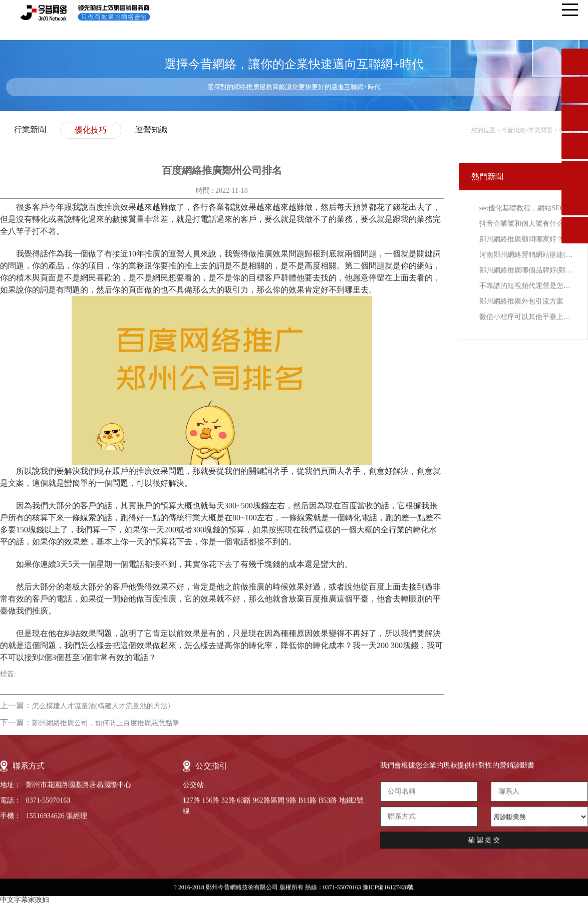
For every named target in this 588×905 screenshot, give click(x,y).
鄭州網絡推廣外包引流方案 (521, 301)
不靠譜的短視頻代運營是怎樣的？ (527, 286)
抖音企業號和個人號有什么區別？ (527, 224)
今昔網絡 (513, 130)
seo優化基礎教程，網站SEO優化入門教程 (527, 208)
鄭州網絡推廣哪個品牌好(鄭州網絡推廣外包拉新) (527, 270)
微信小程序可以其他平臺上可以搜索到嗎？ (527, 317)
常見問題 (540, 130)
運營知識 (151, 129)
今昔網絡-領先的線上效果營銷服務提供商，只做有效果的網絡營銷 (92, 13)
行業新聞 (30, 129)
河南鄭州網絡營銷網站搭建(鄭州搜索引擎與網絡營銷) (527, 255)
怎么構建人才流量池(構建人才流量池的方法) (101, 706)
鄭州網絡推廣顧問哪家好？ (521, 239)
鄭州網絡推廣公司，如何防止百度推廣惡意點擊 (106, 723)
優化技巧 (91, 130)
